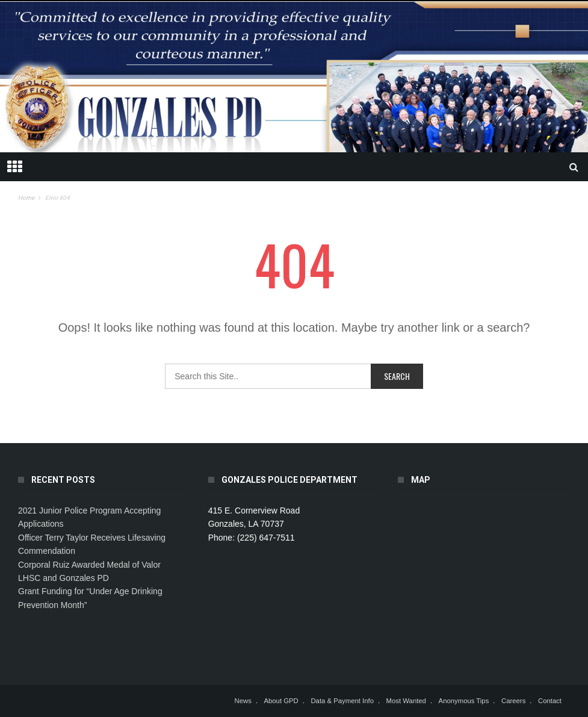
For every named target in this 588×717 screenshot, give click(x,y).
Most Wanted (406, 701)
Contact (550, 701)
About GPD (281, 701)
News (243, 701)
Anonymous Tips (464, 701)
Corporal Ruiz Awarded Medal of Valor (89, 565)
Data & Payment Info (342, 701)
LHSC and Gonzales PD (63, 578)
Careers (513, 701)
